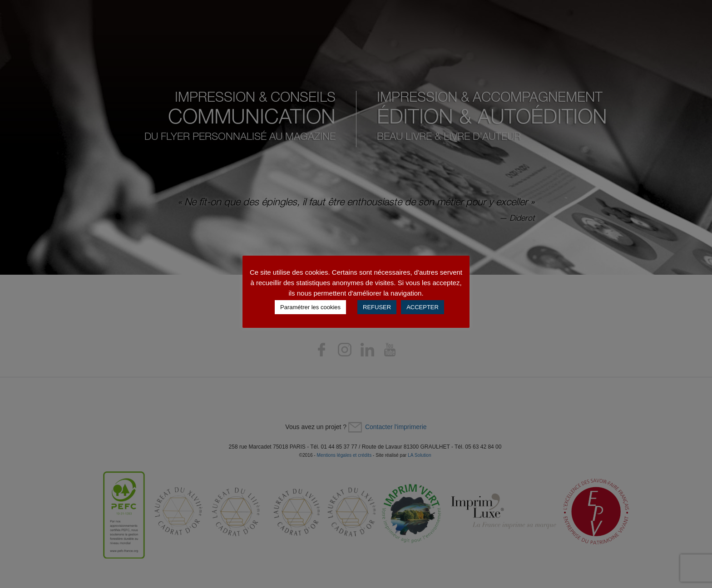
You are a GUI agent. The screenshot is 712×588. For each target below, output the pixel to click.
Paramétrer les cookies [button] (310, 307)
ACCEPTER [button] (423, 307)
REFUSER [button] (377, 307)
